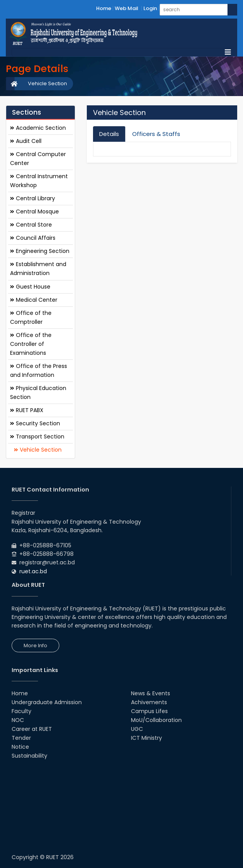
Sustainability (29, 756)
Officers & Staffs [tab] (156, 134)
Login (150, 8)
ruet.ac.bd (33, 571)
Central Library (33, 198)
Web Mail (127, 8)
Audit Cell (26, 141)
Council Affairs (33, 238)
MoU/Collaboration (156, 720)
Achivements (149, 702)
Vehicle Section (47, 83)
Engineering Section (40, 251)
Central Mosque (34, 211)
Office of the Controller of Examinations (31, 344)
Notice (20, 747)
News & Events (151, 693)
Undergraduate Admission (47, 702)
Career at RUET (32, 729)
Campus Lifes (149, 711)
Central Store (31, 225)
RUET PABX (27, 410)
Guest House (30, 287)
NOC (18, 720)
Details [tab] (109, 134)
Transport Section (37, 437)
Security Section (35, 423)
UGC (137, 729)
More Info (35, 645)
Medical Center (34, 300)
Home (104, 8)
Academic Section (38, 128)
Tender (21, 738)
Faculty (22, 711)
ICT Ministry (146, 738)
